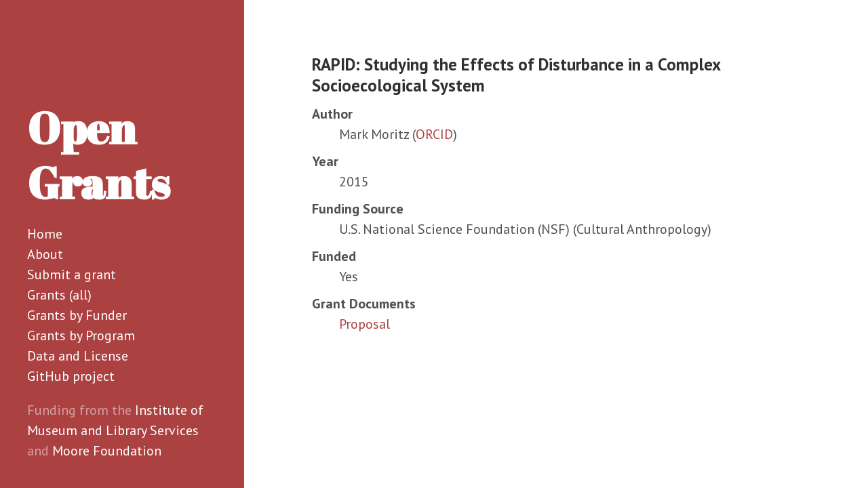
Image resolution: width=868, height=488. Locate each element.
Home (45, 234)
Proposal (364, 324)
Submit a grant (72, 274)
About (45, 254)
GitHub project (71, 376)
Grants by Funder (77, 315)
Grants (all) (59, 295)
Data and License (78, 356)
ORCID (434, 134)
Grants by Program (81, 335)
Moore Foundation (107, 451)
